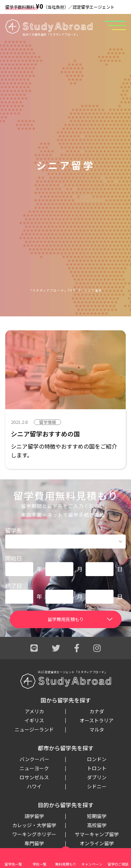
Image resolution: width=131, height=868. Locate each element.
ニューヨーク (34, 768)
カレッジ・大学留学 (34, 825)
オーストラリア (97, 720)
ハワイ (34, 786)
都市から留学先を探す (66, 748)
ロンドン (97, 759)
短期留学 (97, 816)
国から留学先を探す (66, 700)
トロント (97, 768)
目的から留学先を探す (66, 805)
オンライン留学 (97, 843)
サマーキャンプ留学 (97, 834)
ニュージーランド (34, 729)
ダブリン (97, 777)
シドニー (97, 786)
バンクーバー (34, 759)
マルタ (97, 729)
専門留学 (34, 843)
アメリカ (34, 711)
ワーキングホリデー (34, 834)
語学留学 (34, 816)
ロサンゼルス (34, 777)
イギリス (34, 720)
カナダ (97, 711)
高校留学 (97, 825)
